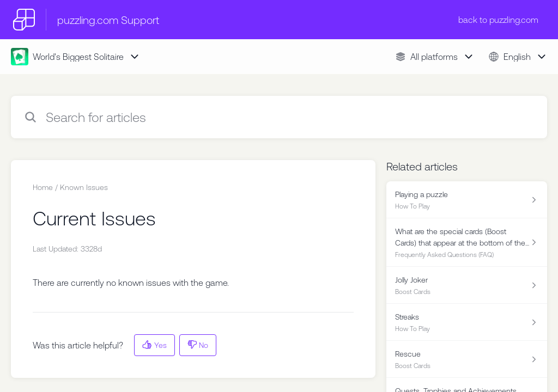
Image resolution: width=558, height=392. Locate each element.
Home (43, 187)
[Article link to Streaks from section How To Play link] (467, 322)
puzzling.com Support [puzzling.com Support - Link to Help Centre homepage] (108, 20)
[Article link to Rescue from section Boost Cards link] (467, 359)
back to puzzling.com (498, 20)
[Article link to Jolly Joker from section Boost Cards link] (467, 285)
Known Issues (84, 187)
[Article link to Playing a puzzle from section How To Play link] (467, 200)
